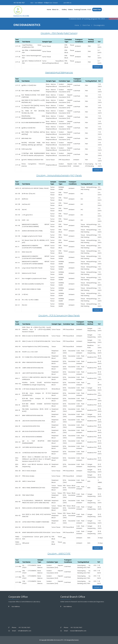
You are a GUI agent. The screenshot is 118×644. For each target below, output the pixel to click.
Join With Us (67, 3)
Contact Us (98, 67)
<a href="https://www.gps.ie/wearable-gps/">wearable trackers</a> (26, 617)
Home (77, 25)
